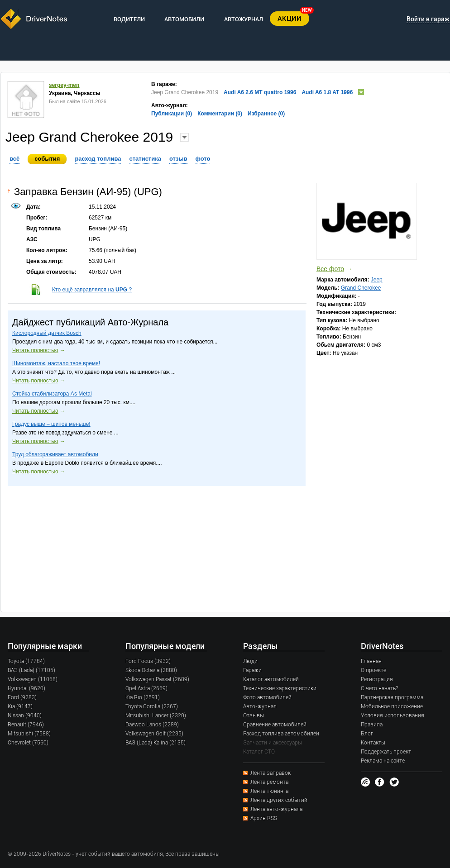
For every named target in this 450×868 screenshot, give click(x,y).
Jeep (377, 280)
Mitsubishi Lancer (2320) (156, 715)
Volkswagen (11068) (33, 679)
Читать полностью (35, 350)
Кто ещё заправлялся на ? (92, 290)
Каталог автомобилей (271, 679)
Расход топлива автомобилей (281, 734)
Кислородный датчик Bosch (47, 333)
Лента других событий (279, 800)
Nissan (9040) (25, 715)
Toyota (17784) (26, 661)
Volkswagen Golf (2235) (154, 734)
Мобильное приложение (392, 706)
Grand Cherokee (361, 288)
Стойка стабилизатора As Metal (52, 394)
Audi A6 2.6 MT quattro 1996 (260, 92)
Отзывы (254, 715)
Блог (367, 734)
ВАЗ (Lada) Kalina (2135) (156, 743)
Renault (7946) (26, 725)
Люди (250, 661)
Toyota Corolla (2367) (152, 706)
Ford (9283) (22, 697)
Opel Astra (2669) (146, 688)
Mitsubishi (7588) (29, 734)
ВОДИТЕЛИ (129, 19)
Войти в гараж (428, 19)
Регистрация (377, 679)
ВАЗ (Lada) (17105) (31, 670)
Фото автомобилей (267, 697)
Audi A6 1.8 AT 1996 (327, 92)
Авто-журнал (260, 706)
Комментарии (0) (220, 114)
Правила (372, 725)
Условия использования (393, 715)
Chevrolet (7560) (28, 743)
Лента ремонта (269, 782)
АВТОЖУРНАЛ (244, 19)
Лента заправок (270, 773)
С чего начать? (379, 688)
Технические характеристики (280, 688)
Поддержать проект (386, 752)
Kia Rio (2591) (143, 697)
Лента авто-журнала (276, 809)
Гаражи (252, 670)
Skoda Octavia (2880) (151, 670)
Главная (371, 661)
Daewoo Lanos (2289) (152, 725)
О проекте (373, 670)
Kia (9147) (20, 706)
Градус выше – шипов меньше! (51, 424)
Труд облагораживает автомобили (55, 454)
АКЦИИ (290, 19)
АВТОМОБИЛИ (184, 19)
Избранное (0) (266, 114)
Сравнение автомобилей (275, 725)
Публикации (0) (172, 114)
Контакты (373, 743)
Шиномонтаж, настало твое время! (56, 363)
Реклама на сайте (383, 761)
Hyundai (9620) (26, 688)
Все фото (330, 269)
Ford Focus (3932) (148, 661)
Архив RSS (264, 818)
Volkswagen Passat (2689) (157, 679)
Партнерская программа (392, 697)
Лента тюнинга (269, 791)
